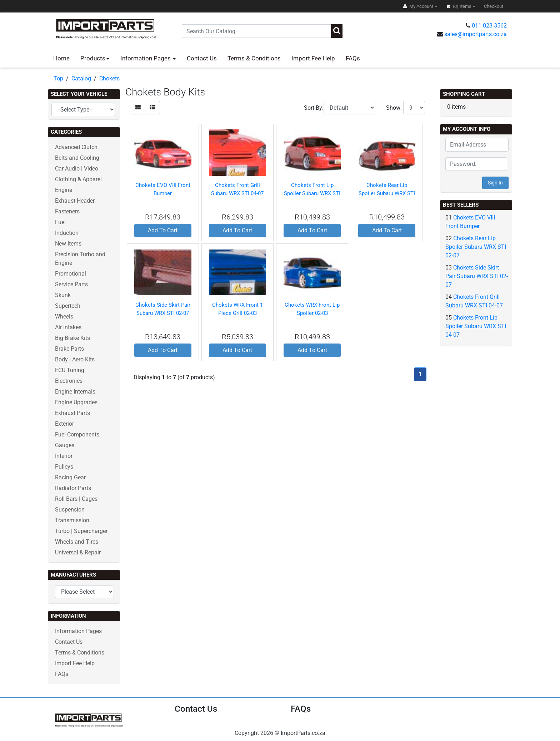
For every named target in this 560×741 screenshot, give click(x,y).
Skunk (63, 295)
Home (61, 58)
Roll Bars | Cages (76, 499)
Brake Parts (69, 349)
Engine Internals (75, 392)
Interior (64, 456)
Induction (67, 233)
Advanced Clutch (76, 147)
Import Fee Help (313, 58)
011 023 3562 (489, 26)
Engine (64, 190)
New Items (68, 244)
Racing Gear (70, 477)
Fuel (60, 222)
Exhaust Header (75, 201)
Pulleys (64, 467)
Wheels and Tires (77, 542)
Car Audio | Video (77, 169)
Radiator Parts (73, 488)
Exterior (64, 424)
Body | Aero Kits (75, 359)
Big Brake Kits (72, 338)
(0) (459, 6)
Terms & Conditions (254, 58)
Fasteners (67, 211)
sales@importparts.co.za (476, 34)
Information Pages (146, 58)
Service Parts (71, 284)
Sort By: (314, 108)
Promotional (71, 274)
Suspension (70, 510)
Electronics (69, 381)
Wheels (64, 317)
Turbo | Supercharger (81, 531)
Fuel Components (77, 434)
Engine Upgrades (76, 402)
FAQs (353, 58)
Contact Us (202, 58)
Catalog (81, 78)
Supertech (68, 306)
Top (58, 78)
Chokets (109, 78)
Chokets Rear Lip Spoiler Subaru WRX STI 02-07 (387, 193)
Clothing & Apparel (78, 179)
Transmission (72, 520)
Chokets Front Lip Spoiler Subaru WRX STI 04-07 (312, 193)
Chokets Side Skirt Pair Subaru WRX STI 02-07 (477, 276)
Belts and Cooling (77, 158)
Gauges (65, 445)
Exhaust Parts (72, 413)
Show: (394, 108)
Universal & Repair (78, 552)
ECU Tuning (70, 370)
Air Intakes (68, 327)
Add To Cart (163, 230)
